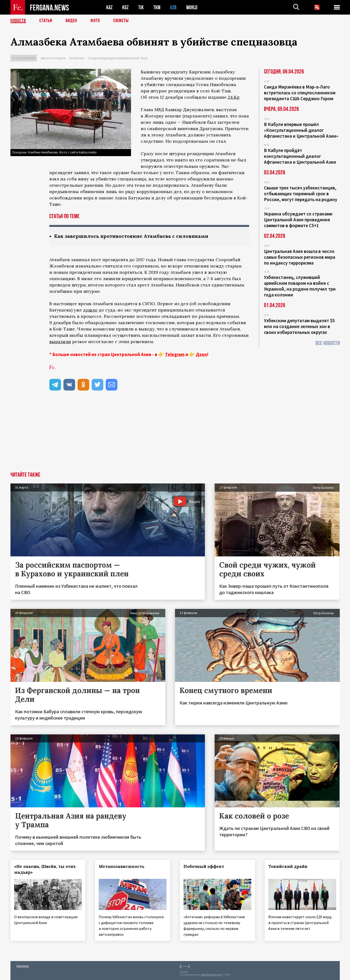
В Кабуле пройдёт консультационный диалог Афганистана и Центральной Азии (300, 156)
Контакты (23, 966)
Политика (77, 58)
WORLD (192, 7)
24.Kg (234, 97)
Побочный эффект (204, 866)
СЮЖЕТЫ (121, 21)
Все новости (328, 343)
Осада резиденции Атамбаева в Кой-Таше (118, 58)
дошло (90, 310)
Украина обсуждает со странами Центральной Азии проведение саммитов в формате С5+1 (298, 220)
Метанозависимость (122, 866)
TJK (141, 7)
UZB (173, 7)
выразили (60, 342)
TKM (157, 7)
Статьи (46, 21)
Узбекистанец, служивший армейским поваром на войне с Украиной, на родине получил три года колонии (300, 286)
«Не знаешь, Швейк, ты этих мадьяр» (45, 869)
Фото (95, 21)
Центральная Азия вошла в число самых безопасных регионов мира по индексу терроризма (300, 257)
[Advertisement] (175, 436)
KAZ (109, 7)
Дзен (201, 354)
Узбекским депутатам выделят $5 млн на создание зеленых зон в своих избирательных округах (299, 326)
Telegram (175, 354)
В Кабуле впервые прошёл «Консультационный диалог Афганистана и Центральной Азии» (301, 130)
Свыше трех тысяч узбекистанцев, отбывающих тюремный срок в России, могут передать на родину (301, 194)
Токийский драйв (288, 866)
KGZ (125, 7)
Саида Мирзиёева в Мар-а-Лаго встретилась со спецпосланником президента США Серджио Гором (300, 93)
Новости (18, 21)
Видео (71, 21)
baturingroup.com (211, 975)
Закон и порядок (53, 58)
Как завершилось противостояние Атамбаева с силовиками (131, 236)
